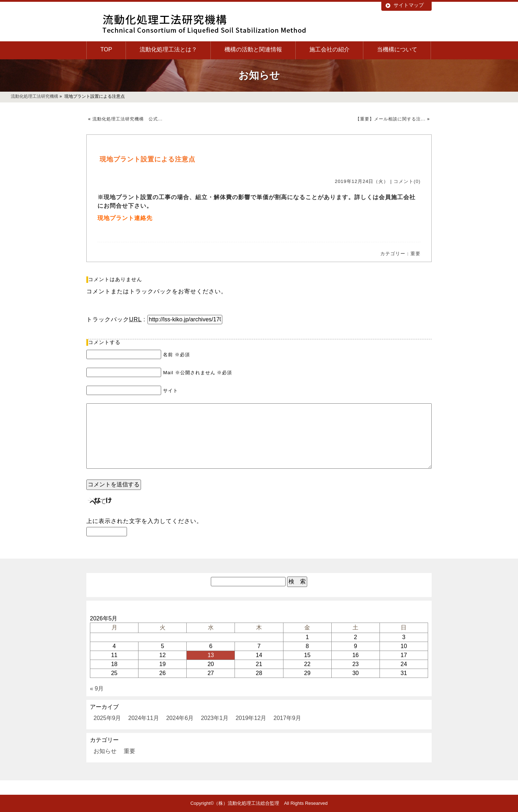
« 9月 (97, 689)
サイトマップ (409, 5)
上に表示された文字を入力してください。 (144, 521)
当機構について (397, 49)
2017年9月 (287, 718)
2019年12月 (251, 718)
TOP (106, 49)
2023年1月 (215, 718)
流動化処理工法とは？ (168, 49)
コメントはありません (115, 279)
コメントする (104, 342)
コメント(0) (407, 181)
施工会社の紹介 (330, 49)
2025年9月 (107, 718)
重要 (415, 254)
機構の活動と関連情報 (253, 49)
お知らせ (105, 751)
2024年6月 (180, 718)
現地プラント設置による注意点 (147, 159)
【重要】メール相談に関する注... (390, 119)
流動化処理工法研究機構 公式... (128, 119)
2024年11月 (144, 718)
